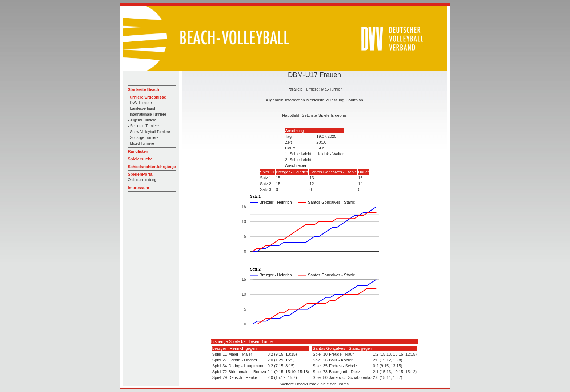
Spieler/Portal (141, 174)
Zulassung (335, 100)
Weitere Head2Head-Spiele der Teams (314, 384)
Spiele (324, 115)
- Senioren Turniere (144, 126)
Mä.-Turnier (331, 89)
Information (295, 100)
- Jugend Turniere (142, 120)
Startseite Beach (144, 89)
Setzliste (309, 115)
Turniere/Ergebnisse (147, 97)
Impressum (139, 188)
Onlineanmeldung (142, 180)
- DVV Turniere (140, 103)
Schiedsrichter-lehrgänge (152, 167)
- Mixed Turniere (141, 143)
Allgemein (274, 100)
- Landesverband (142, 109)
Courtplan (354, 100)
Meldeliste (316, 100)
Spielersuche (140, 159)
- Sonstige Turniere (143, 138)
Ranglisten (138, 151)
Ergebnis (339, 115)
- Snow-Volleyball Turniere (149, 132)
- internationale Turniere (147, 114)
